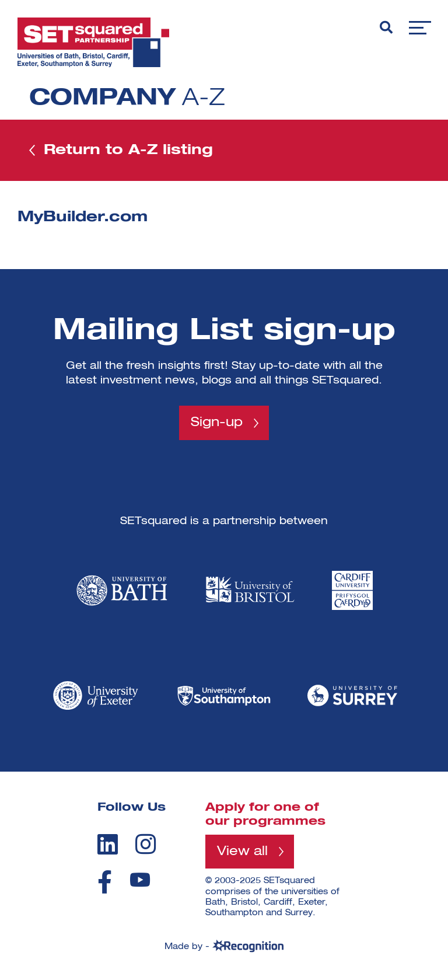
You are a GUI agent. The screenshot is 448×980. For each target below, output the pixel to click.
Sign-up (217, 423)
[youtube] (140, 880)
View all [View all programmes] (242, 852)
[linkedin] (108, 844)
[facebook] (105, 882)
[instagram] (146, 844)
